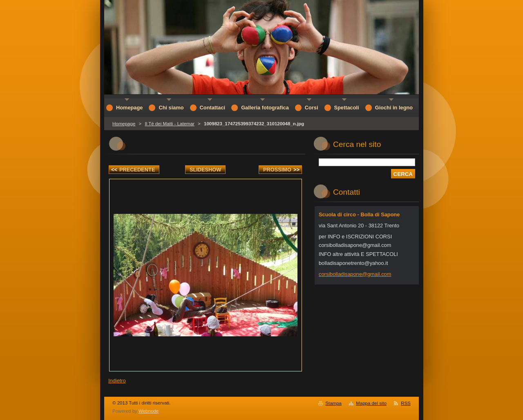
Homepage (124, 124)
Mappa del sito (371, 403)
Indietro (117, 381)
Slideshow (206, 170)
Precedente (133, 170)
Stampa (333, 403)
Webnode (149, 411)
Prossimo (281, 170)
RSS (406, 403)
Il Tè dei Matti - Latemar (169, 124)
